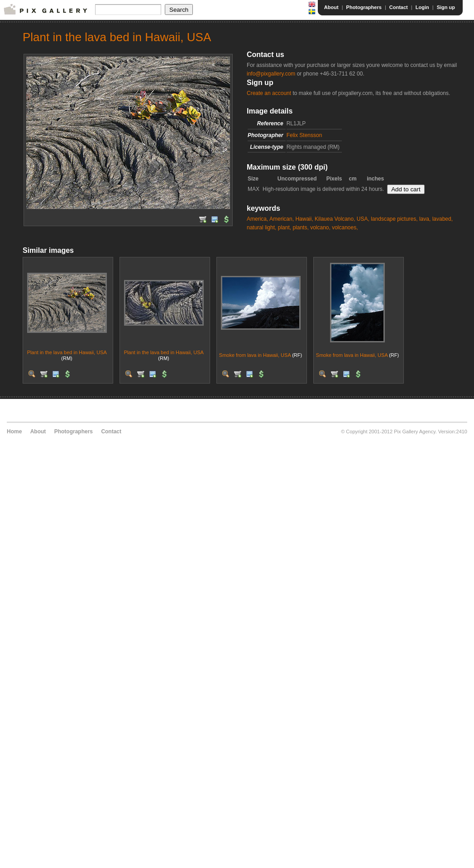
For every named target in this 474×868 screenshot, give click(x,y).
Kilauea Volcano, (335, 219)
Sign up (446, 7)
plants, (300, 228)
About (331, 7)
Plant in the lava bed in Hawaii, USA (67, 352)
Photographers (364, 7)
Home (14, 432)
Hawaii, (304, 219)
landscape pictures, (394, 219)
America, (257, 219)
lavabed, (443, 219)
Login (422, 7)
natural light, (261, 228)
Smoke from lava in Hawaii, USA (255, 355)
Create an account (269, 93)
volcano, (320, 228)
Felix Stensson (304, 135)
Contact (399, 7)
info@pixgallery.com (271, 74)
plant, (285, 228)
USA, (363, 219)
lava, (425, 219)
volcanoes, (345, 228)
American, (282, 219)
